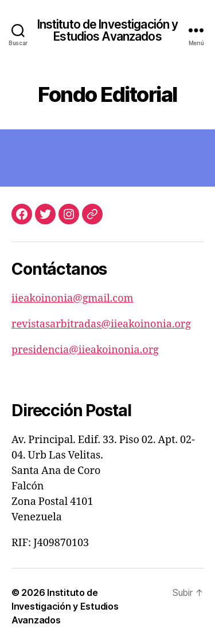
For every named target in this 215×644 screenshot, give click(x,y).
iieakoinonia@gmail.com (73, 299)
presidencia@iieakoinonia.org (85, 350)
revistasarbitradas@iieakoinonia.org (101, 324)
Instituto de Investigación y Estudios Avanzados (108, 30)
